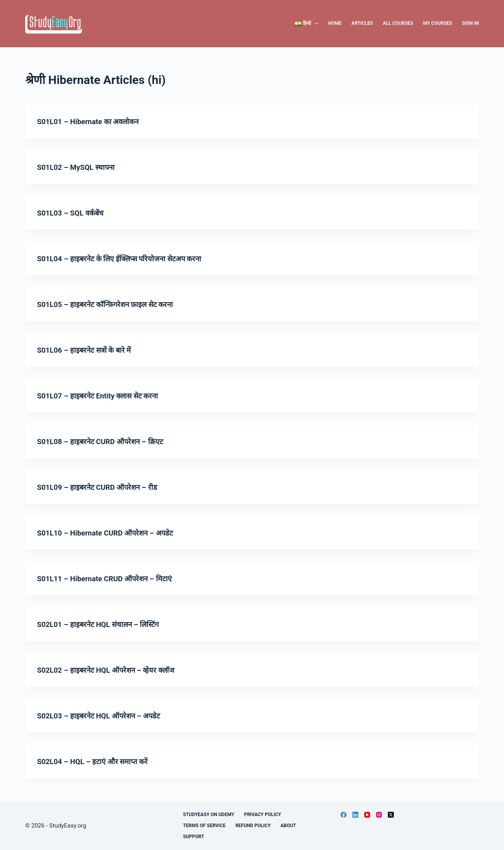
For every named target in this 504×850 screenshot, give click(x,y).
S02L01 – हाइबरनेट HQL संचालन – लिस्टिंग (104, 624)
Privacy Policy (263, 815)
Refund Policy (253, 826)
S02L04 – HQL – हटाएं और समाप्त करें (97, 761)
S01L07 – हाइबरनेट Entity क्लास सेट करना (103, 396)
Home (335, 23)
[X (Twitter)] (391, 815)
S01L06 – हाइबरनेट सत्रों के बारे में (88, 350)
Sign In (470, 23)
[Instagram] (379, 815)
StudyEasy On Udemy (209, 815)
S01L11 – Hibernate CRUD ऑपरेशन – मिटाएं (110, 578)
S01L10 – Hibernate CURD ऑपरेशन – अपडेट (111, 533)
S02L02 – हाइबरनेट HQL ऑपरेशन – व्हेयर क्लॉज (112, 670)
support (194, 837)
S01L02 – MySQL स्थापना (79, 167)
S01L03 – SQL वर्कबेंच (73, 213)
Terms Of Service (204, 826)
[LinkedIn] (355, 815)
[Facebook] (344, 815)
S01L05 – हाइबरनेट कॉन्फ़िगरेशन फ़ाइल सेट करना (111, 304)
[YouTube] (367, 815)
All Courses (398, 23)
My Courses (437, 23)
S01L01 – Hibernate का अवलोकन (92, 121)
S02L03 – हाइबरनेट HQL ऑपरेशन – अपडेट (104, 716)
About (288, 826)
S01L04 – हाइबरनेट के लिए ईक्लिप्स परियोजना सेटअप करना (126, 259)
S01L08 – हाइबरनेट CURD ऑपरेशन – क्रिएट (105, 441)
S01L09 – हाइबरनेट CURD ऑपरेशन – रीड (102, 487)
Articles (362, 23)
